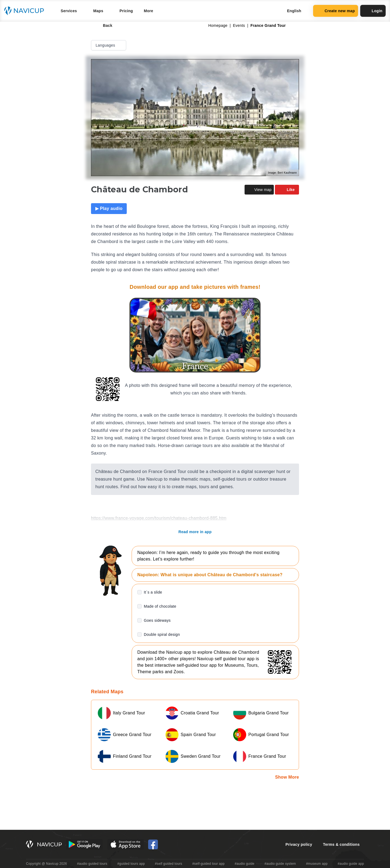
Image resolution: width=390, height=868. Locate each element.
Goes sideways (157, 620)
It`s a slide (153, 592)
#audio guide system (280, 864)
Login (373, 11)
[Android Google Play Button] (84, 844)
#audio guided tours (92, 864)
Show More (287, 777)
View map (259, 190)
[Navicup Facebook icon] (153, 844)
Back (104, 25)
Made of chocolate (160, 606)
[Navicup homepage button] (26, 11)
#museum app (317, 864)
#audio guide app (351, 864)
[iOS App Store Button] (126, 844)
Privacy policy (299, 844)
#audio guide (245, 864)
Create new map (336, 11)
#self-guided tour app (208, 864)
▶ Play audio (109, 208)
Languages (109, 45)
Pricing (126, 11)
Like (287, 190)
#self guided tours (169, 864)
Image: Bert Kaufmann (282, 173)
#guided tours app (131, 864)
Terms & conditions (341, 844)
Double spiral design (162, 634)
